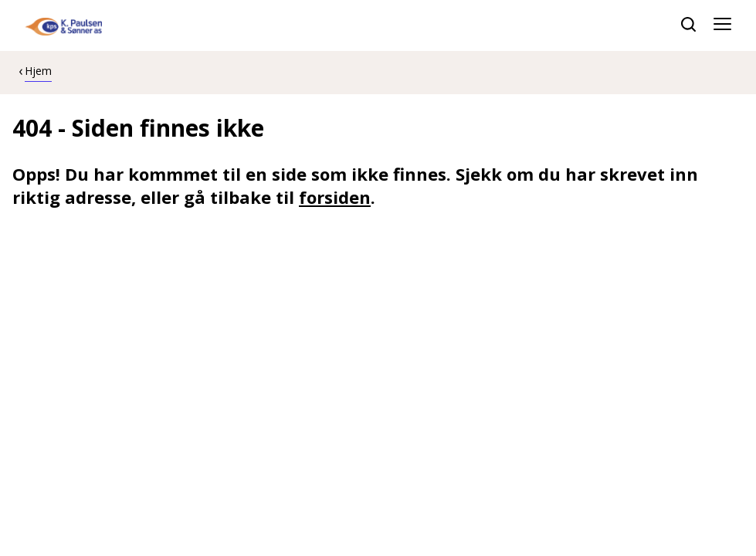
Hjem (38, 71)
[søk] (688, 24)
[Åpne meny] (722, 25)
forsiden (335, 197)
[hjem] (63, 25)
